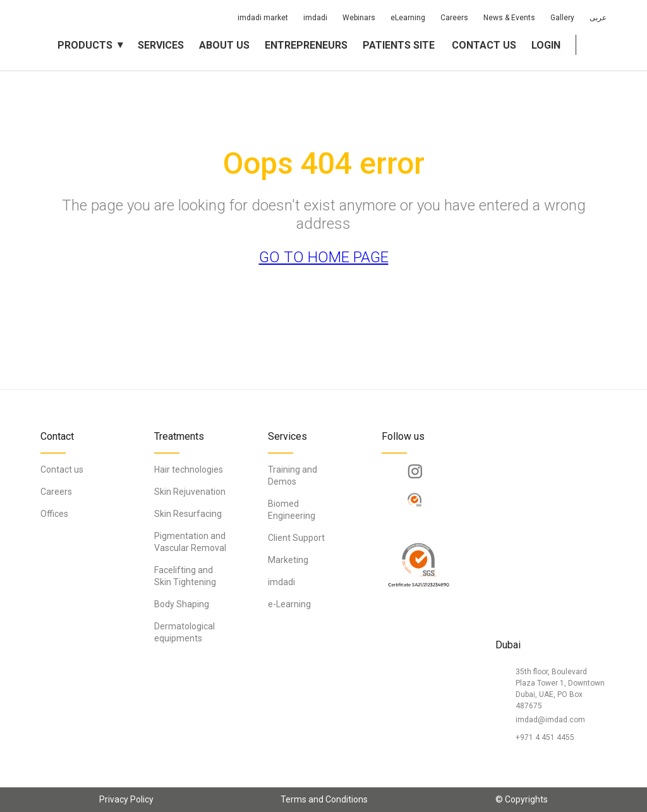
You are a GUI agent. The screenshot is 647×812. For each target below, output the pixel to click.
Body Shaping (182, 604)
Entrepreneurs (306, 45)
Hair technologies (189, 470)
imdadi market (263, 18)
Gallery (562, 18)
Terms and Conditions (324, 799)
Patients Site (399, 45)
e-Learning (289, 604)
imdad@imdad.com (550, 720)
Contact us (484, 45)
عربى (598, 18)
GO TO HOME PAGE (324, 257)
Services (161, 45)
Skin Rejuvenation (190, 492)
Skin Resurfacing (188, 514)
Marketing (288, 560)
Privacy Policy (126, 799)
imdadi (315, 18)
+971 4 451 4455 (545, 737)
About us (224, 45)
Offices (54, 514)
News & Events (509, 18)
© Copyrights (522, 799)
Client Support (296, 538)
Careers (454, 18)
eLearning (408, 18)
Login (546, 45)
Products (85, 45)
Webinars (359, 18)
